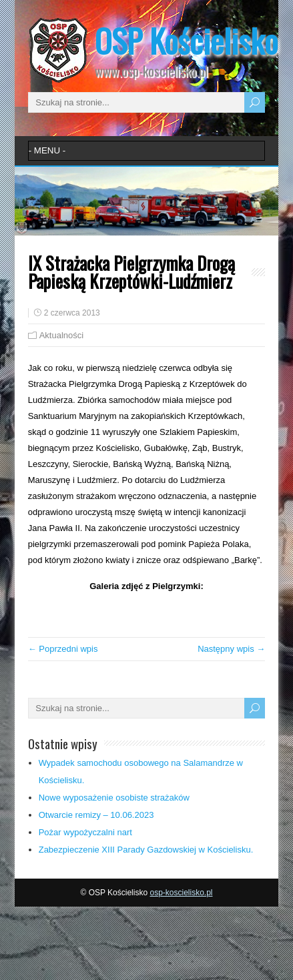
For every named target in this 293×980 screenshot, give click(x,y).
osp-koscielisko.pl (181, 893)
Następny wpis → (231, 649)
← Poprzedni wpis (63, 649)
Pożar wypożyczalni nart (85, 832)
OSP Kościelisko (186, 40)
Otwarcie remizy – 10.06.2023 (96, 815)
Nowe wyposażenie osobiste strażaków (114, 798)
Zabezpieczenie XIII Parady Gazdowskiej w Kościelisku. (146, 850)
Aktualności (61, 335)
